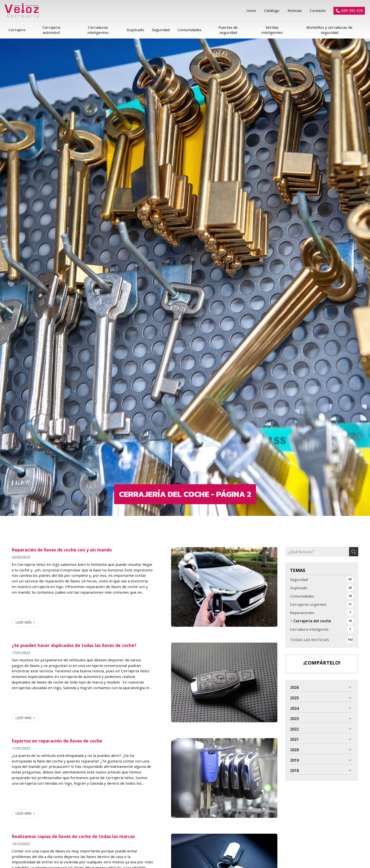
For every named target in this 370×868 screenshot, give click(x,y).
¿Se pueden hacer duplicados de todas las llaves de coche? (74, 639)
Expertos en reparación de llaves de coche (57, 735)
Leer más (24, 616)
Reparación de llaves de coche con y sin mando (62, 544)
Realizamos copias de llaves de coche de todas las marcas (73, 830)
